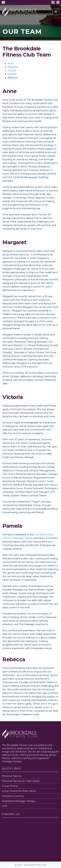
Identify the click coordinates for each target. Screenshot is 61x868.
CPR (5, 806)
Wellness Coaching (13, 796)
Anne (11, 63)
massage (31, 614)
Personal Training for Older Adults (21, 781)
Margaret (13, 67)
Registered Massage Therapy (19, 801)
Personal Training (12, 776)
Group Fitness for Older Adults (19, 791)
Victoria (12, 70)
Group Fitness (10, 786)
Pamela (12, 74)
